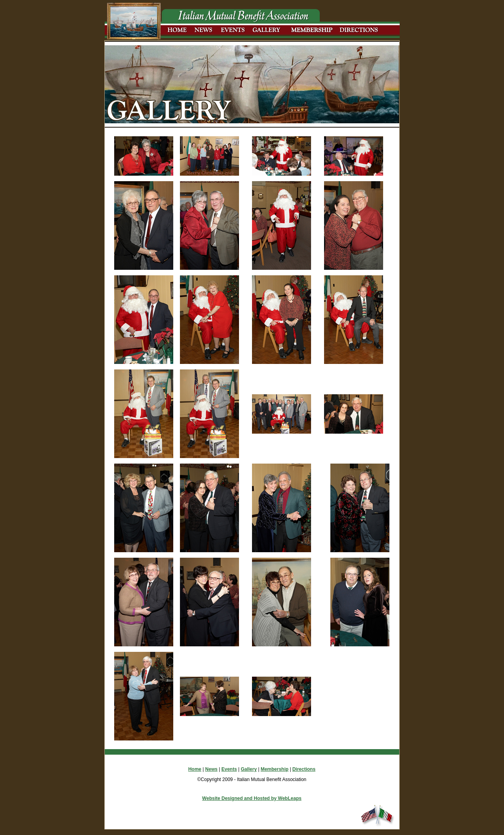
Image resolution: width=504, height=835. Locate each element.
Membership (275, 769)
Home (195, 769)
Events (229, 769)
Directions (304, 769)
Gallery (249, 769)
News (211, 769)
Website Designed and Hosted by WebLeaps (252, 798)
